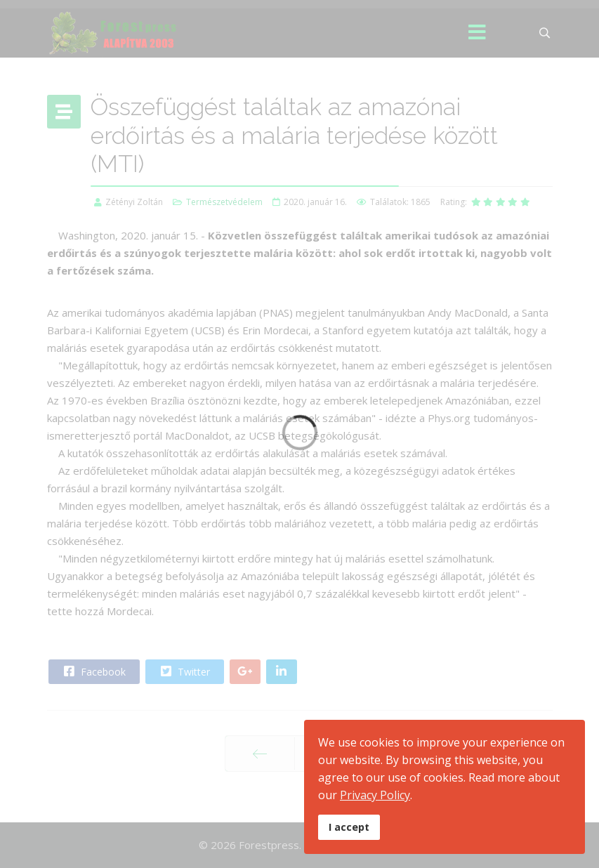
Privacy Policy (375, 795)
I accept (349, 827)
